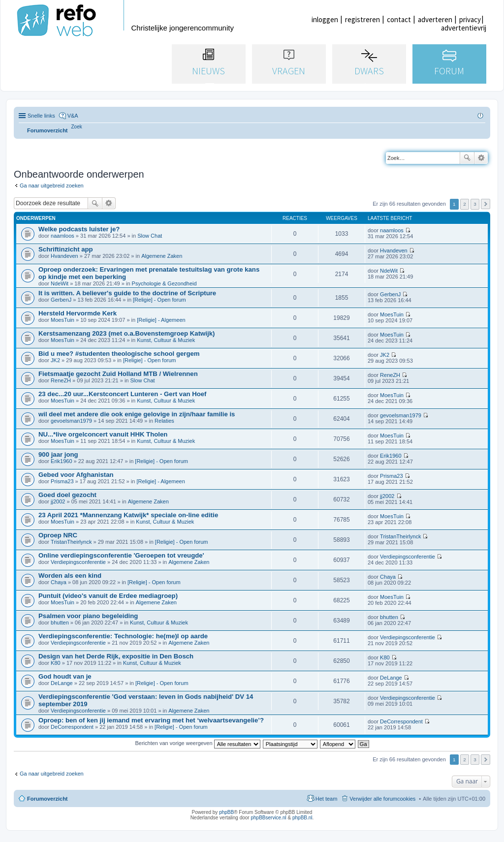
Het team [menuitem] (327, 799)
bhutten (60, 623)
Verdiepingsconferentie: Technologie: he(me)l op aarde (123, 636)
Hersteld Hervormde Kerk (78, 313)
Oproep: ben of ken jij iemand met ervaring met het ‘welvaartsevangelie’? (151, 720)
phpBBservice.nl (268, 818)
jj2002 (58, 501)
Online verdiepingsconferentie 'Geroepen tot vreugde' (121, 555)
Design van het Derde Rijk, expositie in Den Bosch (116, 656)
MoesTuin (63, 320)
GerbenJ (61, 300)
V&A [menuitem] (73, 116)
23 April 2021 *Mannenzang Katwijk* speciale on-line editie (128, 515)
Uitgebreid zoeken (481, 158)
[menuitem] (77, 127)
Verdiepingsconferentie (78, 562)
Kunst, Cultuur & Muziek (166, 340)
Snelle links (41, 116)
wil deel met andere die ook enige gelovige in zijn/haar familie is (137, 414)
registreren (362, 19)
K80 (56, 663)
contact (399, 19)
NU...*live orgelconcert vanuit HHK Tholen (103, 434)
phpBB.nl (302, 818)
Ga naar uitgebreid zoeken (52, 186)
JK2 (55, 360)
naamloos (63, 236)
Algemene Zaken (162, 256)
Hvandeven (64, 256)
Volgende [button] (486, 204)
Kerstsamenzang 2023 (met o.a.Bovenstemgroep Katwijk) (126, 333)
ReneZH (61, 380)
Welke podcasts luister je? (79, 229)
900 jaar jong (58, 454)
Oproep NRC (58, 535)
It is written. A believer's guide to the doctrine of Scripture (127, 293)
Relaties (164, 421)
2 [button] (465, 204)
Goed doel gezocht (67, 495)
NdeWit (60, 283)
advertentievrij (464, 28)
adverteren (435, 19)
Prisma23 (62, 481)
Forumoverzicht (47, 799)
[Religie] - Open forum (159, 300)
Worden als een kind (70, 576)
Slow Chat (150, 236)
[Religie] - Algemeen (161, 320)
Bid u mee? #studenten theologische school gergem (119, 354)
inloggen (325, 19)
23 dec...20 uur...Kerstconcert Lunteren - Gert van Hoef (123, 394)
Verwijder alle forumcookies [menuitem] (382, 799)
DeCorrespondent (72, 727)
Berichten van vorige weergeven (197, 743)
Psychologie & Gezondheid (164, 283)
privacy (470, 19)
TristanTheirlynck (71, 542)
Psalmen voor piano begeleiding (88, 616)
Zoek (467, 158)
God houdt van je (65, 676)
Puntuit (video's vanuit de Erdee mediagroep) (108, 596)
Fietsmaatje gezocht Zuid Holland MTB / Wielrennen (118, 374)
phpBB (226, 812)
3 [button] (475, 204)
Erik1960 (61, 461)
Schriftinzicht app (66, 249)
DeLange (62, 683)
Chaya (59, 582)
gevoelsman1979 (71, 421)
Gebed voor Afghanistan (76, 475)
